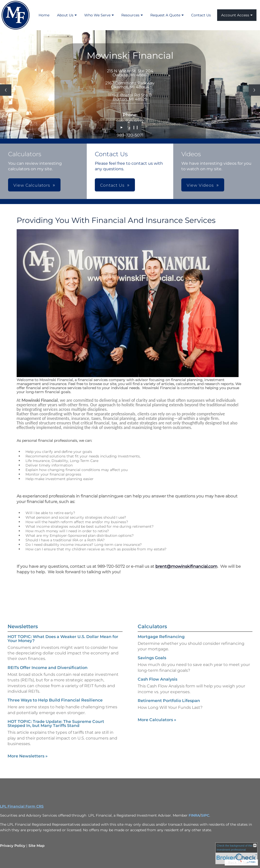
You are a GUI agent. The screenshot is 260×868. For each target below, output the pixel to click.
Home (44, 15)
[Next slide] (254, 90)
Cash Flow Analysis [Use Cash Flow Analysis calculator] (157, 686)
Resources (130, 15)
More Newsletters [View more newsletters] (28, 750)
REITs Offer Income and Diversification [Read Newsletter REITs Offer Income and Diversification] (48, 661)
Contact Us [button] (112, 185)
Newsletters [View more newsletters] (23, 620)
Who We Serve (97, 15)
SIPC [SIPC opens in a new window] (205, 815)
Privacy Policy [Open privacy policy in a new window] (13, 846)
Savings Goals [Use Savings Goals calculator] (152, 664)
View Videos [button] (200, 185)
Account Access (235, 15)
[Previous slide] (6, 90)
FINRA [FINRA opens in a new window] (194, 815)
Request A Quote (165, 15)
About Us (65, 15)
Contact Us (201, 15)
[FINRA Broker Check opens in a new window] (236, 853)
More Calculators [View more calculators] (157, 726)
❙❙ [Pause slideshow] (136, 127)
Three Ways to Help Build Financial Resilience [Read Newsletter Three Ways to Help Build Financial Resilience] (55, 694)
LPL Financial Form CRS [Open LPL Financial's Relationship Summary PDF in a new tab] (22, 806)
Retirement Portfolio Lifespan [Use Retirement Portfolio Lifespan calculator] (169, 707)
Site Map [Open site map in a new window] (37, 846)
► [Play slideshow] (122, 127)
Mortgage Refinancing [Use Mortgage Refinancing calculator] (161, 643)
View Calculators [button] (32, 185)
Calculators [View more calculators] (152, 633)
